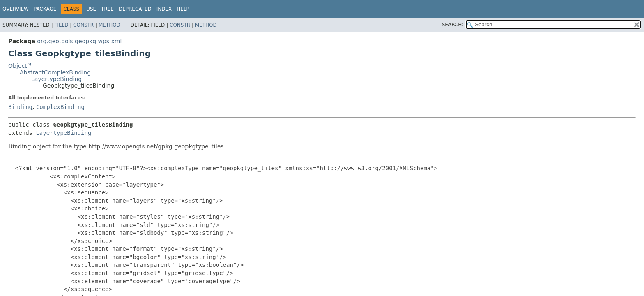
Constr (83, 25)
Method (109, 25)
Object (18, 66)
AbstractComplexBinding (55, 72)
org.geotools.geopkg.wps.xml (79, 41)
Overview (16, 9)
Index (164, 9)
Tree (107, 9)
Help (183, 9)
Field (61, 25)
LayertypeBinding (56, 79)
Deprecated (135, 9)
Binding (20, 107)
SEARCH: (453, 25)
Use (91, 9)
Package (45, 9)
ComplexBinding (60, 107)
